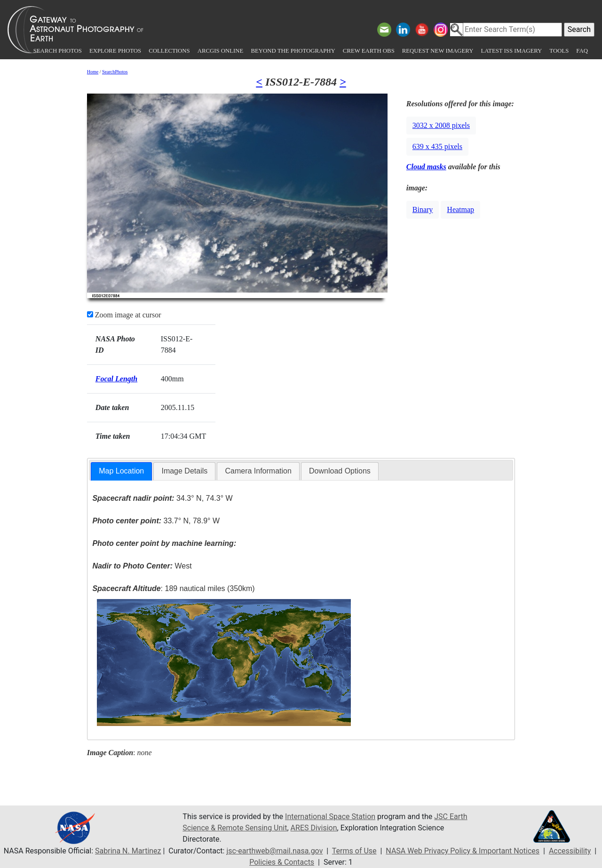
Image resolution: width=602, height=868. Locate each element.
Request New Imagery (438, 51)
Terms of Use (354, 851)
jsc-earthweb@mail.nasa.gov (274, 851)
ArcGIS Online (221, 51)
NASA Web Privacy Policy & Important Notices (463, 851)
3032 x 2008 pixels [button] (441, 125)
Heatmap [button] (460, 209)
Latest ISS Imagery (511, 51)
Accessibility (570, 851)
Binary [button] (423, 209)
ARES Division (314, 828)
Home (93, 72)
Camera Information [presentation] (258, 471)
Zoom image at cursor (124, 315)
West (142, 566)
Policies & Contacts (282, 862)
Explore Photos (115, 51)
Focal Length (116, 379)
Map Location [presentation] (121, 471)
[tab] (121, 471)
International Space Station (330, 817)
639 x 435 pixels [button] (437, 146)
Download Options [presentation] (340, 471)
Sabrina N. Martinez (128, 851)
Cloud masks (426, 167)
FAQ (582, 51)
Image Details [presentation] (184, 471)
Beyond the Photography (293, 51)
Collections (169, 51)
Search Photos (58, 51)
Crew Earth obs (369, 51)
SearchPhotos (115, 72)
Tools (559, 51)
